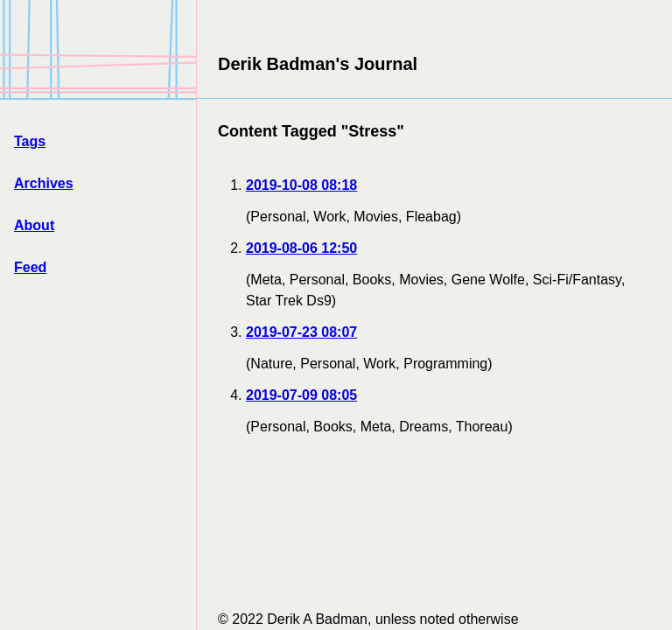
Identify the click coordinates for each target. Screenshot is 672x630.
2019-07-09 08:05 (301, 395)
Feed (30, 267)
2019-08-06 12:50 (301, 248)
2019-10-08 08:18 (301, 185)
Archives (44, 183)
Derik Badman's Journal (318, 64)
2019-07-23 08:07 (301, 332)
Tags (30, 141)
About (34, 225)
